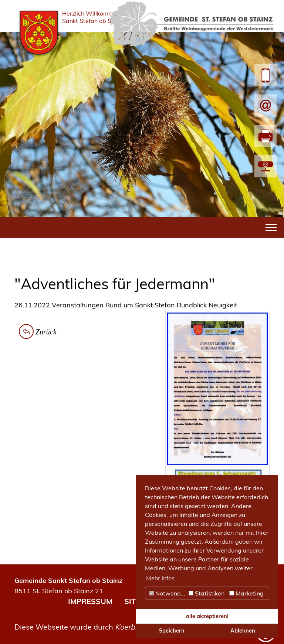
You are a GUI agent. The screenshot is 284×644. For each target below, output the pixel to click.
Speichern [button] (172, 631)
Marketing (246, 593)
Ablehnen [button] (243, 631)
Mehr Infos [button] (160, 578)
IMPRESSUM (90, 601)
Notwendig (168, 593)
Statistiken (207, 593)
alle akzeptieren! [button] (207, 616)
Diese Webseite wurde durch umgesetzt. (99, 627)
